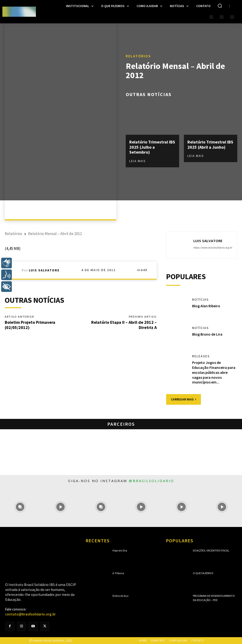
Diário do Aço (120, 596)
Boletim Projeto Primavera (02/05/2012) (30, 325)
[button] (220, 6)
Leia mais (137, 161)
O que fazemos (203, 573)
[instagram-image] (20, 507)
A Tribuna (118, 573)
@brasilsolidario (151, 481)
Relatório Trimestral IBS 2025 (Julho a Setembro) (152, 147)
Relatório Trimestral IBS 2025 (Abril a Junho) (210, 145)
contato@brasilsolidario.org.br (30, 614)
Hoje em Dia (120, 550)
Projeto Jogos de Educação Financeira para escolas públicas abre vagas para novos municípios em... (214, 372)
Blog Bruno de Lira (207, 334)
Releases (201, 356)
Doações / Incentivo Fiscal (211, 550)
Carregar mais (184, 399)
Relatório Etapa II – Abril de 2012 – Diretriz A (124, 325)
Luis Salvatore (44, 270)
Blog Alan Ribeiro (206, 306)
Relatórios (138, 56)
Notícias (201, 299)
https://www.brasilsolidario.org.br (213, 248)
